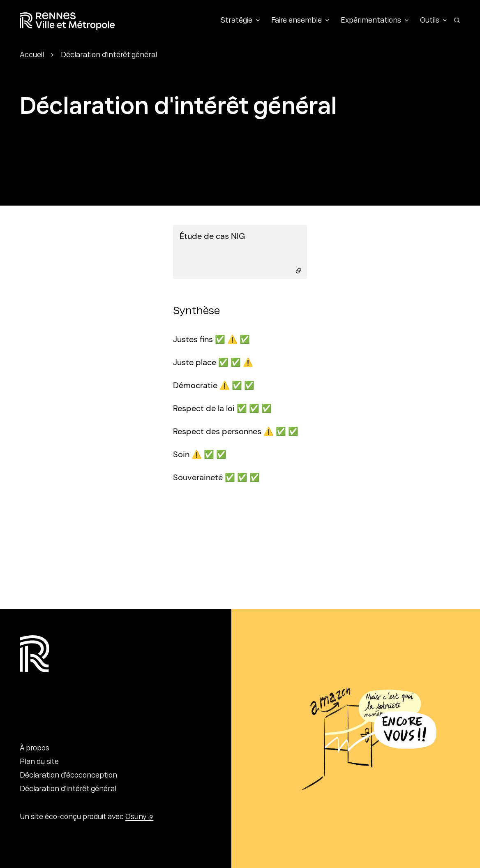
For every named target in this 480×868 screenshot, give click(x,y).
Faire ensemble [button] (297, 21)
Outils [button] (430, 21)
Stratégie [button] (236, 21)
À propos (35, 749)
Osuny (136, 817)
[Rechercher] (457, 20)
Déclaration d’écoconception (68, 776)
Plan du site (39, 762)
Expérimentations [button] (371, 21)
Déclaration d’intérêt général (68, 789)
